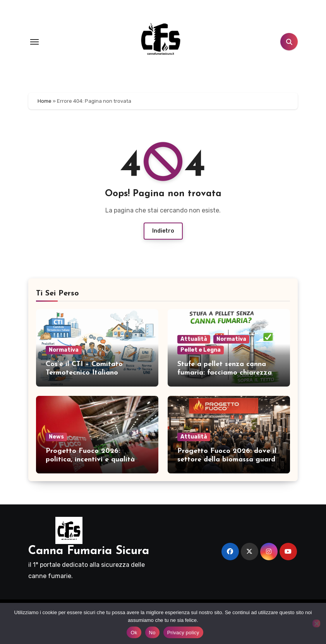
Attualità (194, 339)
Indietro (163, 231)
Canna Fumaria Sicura (89, 551)
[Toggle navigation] (34, 42)
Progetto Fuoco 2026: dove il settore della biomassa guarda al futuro (228, 459)
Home (45, 101)
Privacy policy (183, 633)
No (152, 633)
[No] (316, 623)
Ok (134, 633)
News (56, 437)
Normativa (64, 350)
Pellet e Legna (201, 350)
